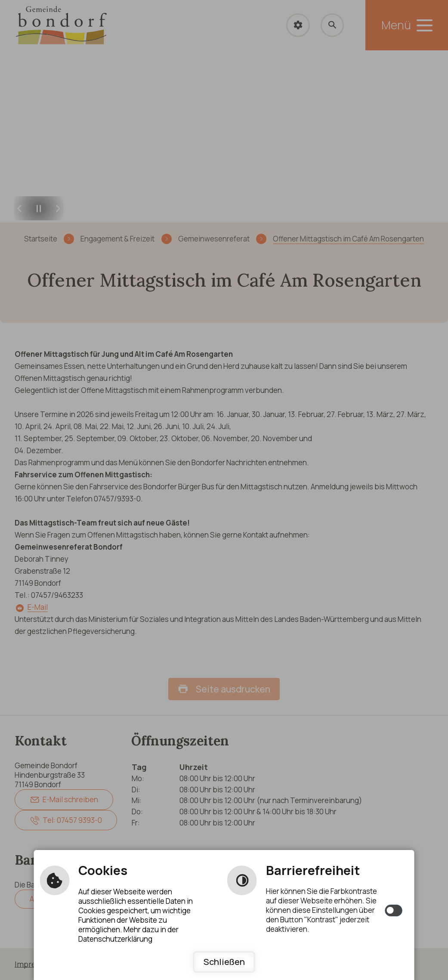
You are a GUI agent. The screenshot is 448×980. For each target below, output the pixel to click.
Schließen (224, 962)
